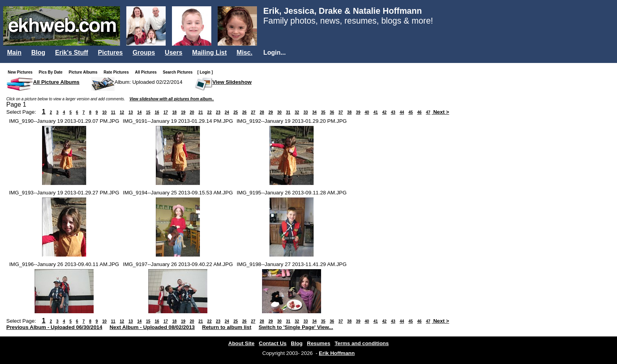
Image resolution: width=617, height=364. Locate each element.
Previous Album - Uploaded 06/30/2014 (54, 327)
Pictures (110, 53)
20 (192, 112)
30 (279, 112)
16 (157, 112)
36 (332, 112)
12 (122, 112)
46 (419, 112)
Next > (440, 112)
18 (175, 112)
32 (297, 112)
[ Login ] (205, 72)
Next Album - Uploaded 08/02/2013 (152, 327)
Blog (38, 53)
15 (148, 112)
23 (218, 112)
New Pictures (22, 72)
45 (411, 112)
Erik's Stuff (72, 53)
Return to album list (227, 327)
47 (428, 112)
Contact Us (273, 343)
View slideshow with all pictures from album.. (172, 99)
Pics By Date (52, 72)
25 (236, 112)
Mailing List (209, 53)
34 (314, 112)
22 (210, 112)
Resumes (319, 343)
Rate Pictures (118, 72)
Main (14, 53)
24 (227, 112)
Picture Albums (85, 72)
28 (262, 112)
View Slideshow (232, 82)
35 (323, 112)
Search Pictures (179, 72)
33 (306, 112)
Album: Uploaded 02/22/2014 (149, 82)
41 (376, 112)
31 (288, 112)
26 (245, 112)
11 (113, 112)
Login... (274, 53)
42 (384, 112)
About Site (241, 343)
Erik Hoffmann (337, 353)
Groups (144, 53)
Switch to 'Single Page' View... (296, 327)
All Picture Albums (56, 82)
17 (165, 112)
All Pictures (147, 72)
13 (130, 112)
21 (200, 112)
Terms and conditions (362, 343)
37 (341, 112)
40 (367, 112)
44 (402, 112)
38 (349, 112)
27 (253, 112)
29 (271, 112)
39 (358, 112)
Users (174, 53)
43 (393, 112)
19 (183, 112)
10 (104, 112)
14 (139, 112)
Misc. (244, 53)
